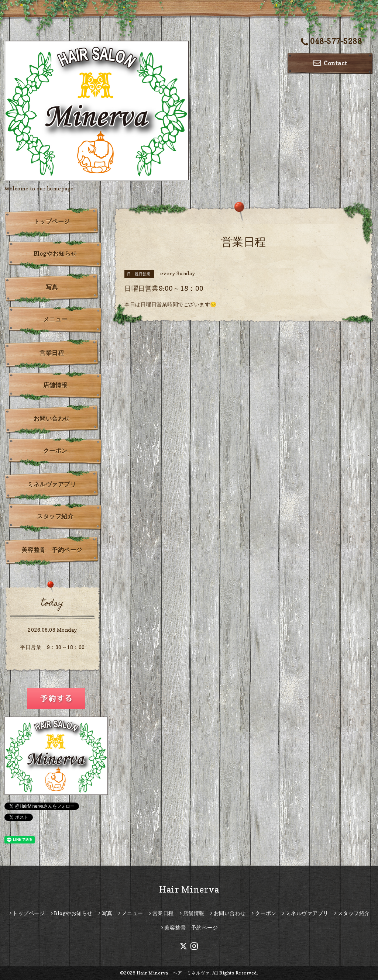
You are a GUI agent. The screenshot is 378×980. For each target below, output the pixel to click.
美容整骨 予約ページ (52, 550)
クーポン (55, 451)
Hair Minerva (189, 889)
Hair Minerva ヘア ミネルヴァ (173, 973)
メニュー (55, 319)
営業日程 (52, 353)
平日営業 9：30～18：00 (52, 647)
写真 (52, 287)
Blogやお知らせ (55, 253)
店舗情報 (55, 385)
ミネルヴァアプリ (52, 484)
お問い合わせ (52, 418)
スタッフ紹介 (55, 516)
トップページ (52, 221)
